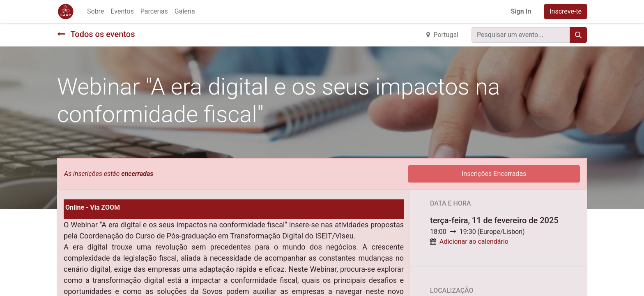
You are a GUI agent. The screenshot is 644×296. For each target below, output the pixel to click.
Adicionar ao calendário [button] (474, 242)
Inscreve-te (566, 11)
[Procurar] (578, 35)
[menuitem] (95, 12)
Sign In (521, 11)
